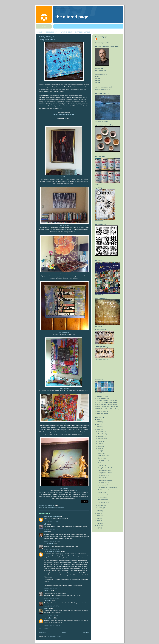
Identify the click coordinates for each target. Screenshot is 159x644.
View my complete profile (102, 43)
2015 (98, 429)
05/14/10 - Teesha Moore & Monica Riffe (106, 407)
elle (45, 524)
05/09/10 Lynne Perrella (102, 396)
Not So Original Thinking (52, 551)
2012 (98, 516)
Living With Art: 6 (103, 478)
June (100, 446)
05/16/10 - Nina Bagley (101, 411)
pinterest (97, 83)
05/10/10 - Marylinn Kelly (102, 398)
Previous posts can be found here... (64, 114)
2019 (98, 419)
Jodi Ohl (64, 423)
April (100, 451)
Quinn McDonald (64, 225)
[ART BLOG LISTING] (83, 32)
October (101, 436)
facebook (97, 78)
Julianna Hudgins (64, 274)
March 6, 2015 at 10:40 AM (52, 626)
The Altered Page (72, 17)
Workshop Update (103, 463)
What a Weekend (103, 500)
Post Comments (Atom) (54, 636)
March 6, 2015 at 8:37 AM (52, 616)
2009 (98, 523)
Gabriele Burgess (64, 332)
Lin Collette (64, 177)
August (101, 441)
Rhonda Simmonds (64, 388)
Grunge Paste (102, 458)
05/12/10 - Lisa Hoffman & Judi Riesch (106, 403)
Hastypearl (48, 600)
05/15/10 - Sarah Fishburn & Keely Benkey (107, 409)
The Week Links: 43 (104, 460)
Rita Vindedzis (64, 488)
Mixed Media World (103, 455)
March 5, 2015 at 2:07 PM (52, 549)
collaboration (52, 507)
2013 (98, 513)
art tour (45, 507)
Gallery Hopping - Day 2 (105, 470)
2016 (98, 427)
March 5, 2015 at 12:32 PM (52, 541)
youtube (97, 85)
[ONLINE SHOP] (51, 32)
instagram (98, 81)
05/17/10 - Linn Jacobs (101, 413)
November (101, 434)
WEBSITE (98, 76)
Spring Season (102, 492)
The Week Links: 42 (104, 475)
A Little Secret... (102, 497)
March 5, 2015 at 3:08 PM (52, 589)
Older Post (86, 633)
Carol (46, 532)
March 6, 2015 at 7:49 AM (52, 598)
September (102, 439)
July (100, 444)
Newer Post (42, 633)
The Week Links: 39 (104, 502)
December (101, 431)
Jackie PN (47, 591)
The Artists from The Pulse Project (108, 487)
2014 (98, 511)
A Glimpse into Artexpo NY (106, 480)
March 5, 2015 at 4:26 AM (52, 522)
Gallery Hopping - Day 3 (105, 468)
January (101, 508)
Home (64, 633)
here (75, 490)
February (101, 505)
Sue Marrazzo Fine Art (51, 516)
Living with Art (60, 507)
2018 (98, 422)
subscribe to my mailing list (102, 89)
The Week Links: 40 (104, 490)
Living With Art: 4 (47, 40)
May (100, 449)
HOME (40, 32)
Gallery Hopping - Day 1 (105, 473)
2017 (98, 424)
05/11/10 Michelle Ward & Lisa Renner (106, 400)
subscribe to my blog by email (103, 87)
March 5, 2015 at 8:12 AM (52, 530)
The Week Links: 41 (104, 483)
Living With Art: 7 (103, 465)
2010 (98, 521)
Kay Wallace (48, 618)
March (100, 453)
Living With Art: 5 (103, 485)
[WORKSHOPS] (66, 32)
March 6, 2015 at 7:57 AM (52, 606)
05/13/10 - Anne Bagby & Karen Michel (106, 405)
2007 (98, 528)
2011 (98, 518)
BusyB (46, 608)
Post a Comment (44, 629)
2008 (98, 525)
